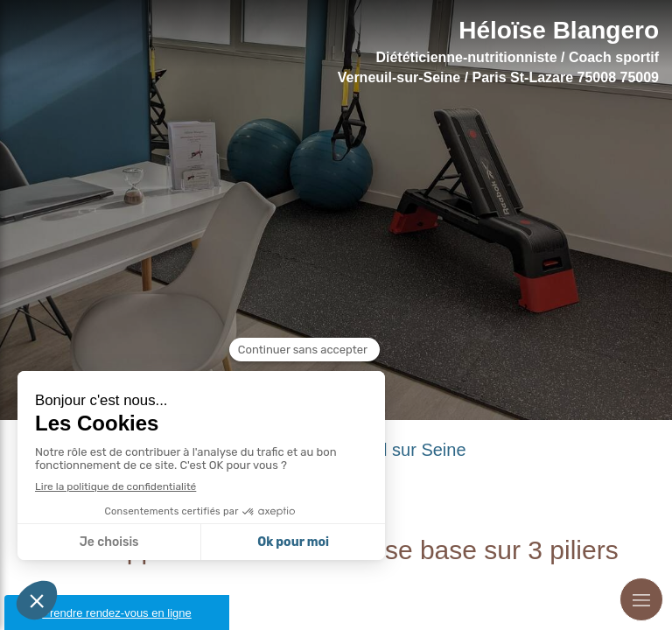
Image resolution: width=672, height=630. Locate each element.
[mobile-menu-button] (641, 599)
